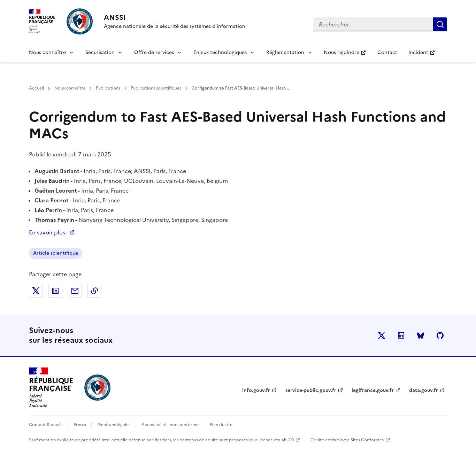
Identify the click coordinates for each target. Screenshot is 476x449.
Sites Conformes (367, 440)
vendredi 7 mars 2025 (82, 154)
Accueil (36, 88)
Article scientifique (56, 253)
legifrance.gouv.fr (373, 390)
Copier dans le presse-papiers (94, 291)
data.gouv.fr (424, 390)
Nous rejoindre (348, 55)
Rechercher (440, 24)
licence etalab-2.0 (276, 440)
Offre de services (154, 52)
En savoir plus (52, 232)
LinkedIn (401, 335)
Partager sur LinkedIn (55, 291)
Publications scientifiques (156, 88)
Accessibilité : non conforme (171, 425)
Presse (80, 425)
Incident (424, 55)
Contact (387, 52)
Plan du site (221, 425)
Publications (108, 88)
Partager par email (75, 291)
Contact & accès (46, 425)
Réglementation (285, 52)
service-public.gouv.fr (311, 390)
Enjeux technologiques (220, 52)
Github (440, 335)
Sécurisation (100, 52)
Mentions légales (114, 425)
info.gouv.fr (256, 390)
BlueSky (421, 335)
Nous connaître (47, 52)
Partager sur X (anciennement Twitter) (36, 291)
